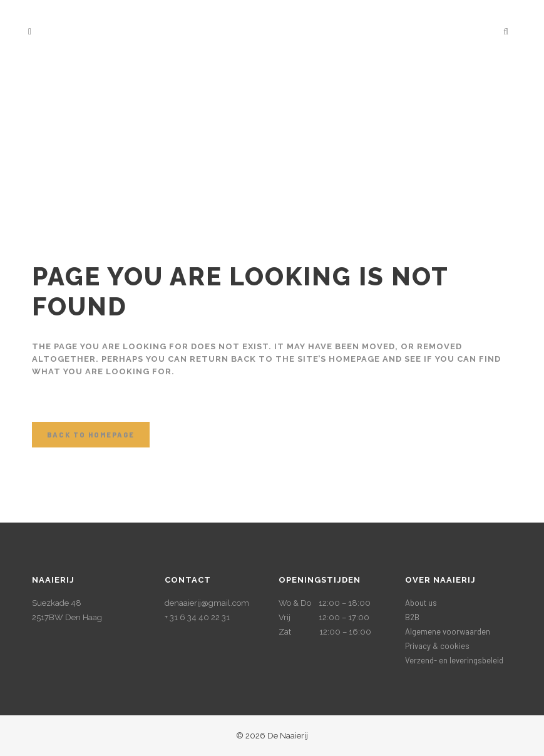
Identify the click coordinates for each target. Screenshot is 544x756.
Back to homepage (91, 435)
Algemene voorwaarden (448, 631)
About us (421, 603)
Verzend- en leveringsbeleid (454, 660)
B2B (412, 617)
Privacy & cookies (437, 646)
